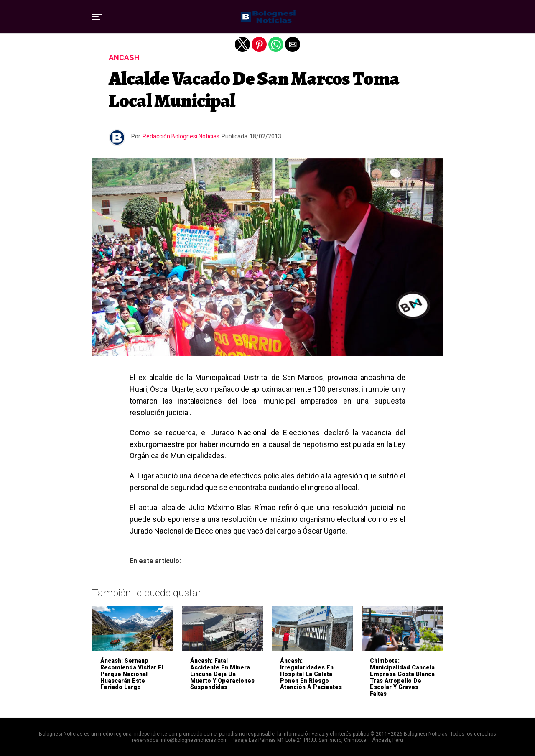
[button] (97, 17)
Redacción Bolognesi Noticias (181, 136)
